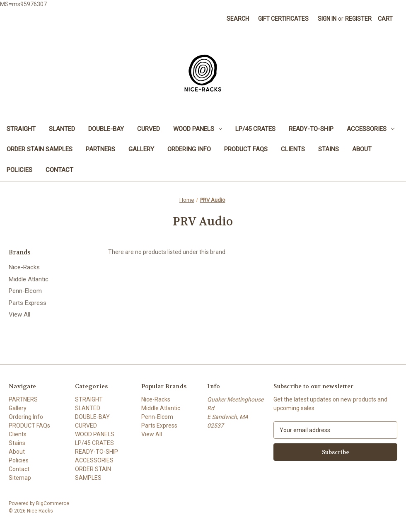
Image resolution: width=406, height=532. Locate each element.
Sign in (327, 19)
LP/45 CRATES (255, 129)
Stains (329, 149)
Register (358, 19)
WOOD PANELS (198, 129)
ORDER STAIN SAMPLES (40, 149)
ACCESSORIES (371, 129)
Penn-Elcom (25, 291)
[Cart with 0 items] (385, 19)
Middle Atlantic (29, 279)
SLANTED (62, 129)
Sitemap (20, 478)
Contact (59, 170)
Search (238, 19)
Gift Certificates (283, 19)
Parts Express (28, 303)
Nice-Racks (24, 267)
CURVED (149, 129)
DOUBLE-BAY (106, 129)
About (362, 149)
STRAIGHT (21, 129)
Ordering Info (189, 149)
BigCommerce (53, 503)
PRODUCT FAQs (246, 149)
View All (19, 314)
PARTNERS (100, 149)
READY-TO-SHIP (311, 129)
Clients (293, 149)
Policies (19, 170)
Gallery (141, 149)
